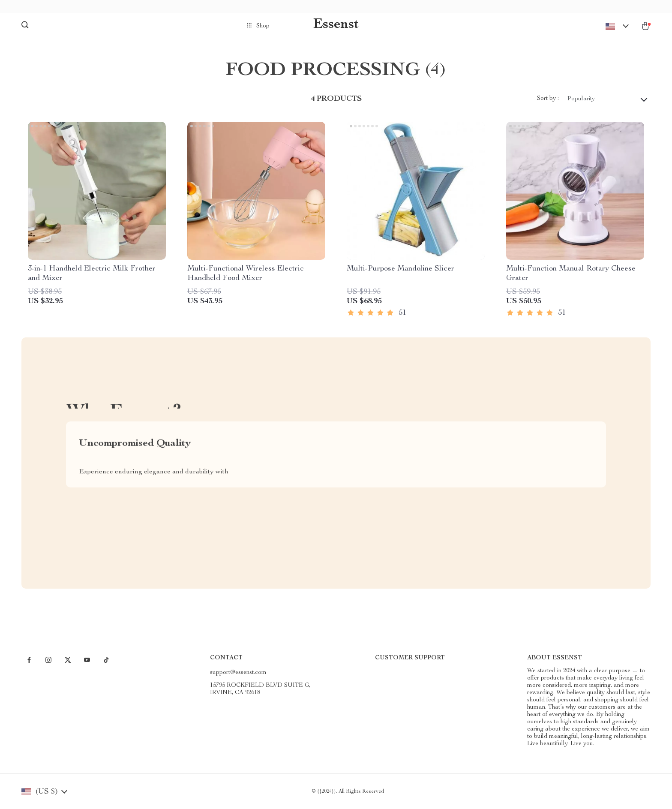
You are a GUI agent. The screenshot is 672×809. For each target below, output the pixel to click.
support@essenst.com (238, 673)
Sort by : (548, 99)
